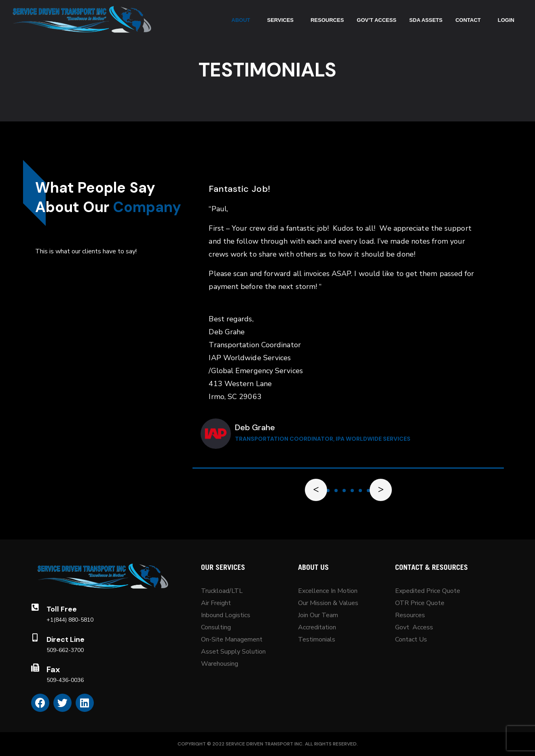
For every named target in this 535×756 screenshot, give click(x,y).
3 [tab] (336, 491)
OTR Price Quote (420, 603)
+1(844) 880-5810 (70, 620)
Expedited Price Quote (428, 591)
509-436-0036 (65, 680)
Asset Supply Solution (233, 652)
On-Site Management (232, 639)
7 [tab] (368, 491)
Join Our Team (318, 615)
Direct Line (66, 639)
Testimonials (317, 639)
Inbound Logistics (226, 615)
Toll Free (62, 609)
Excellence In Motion (328, 591)
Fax (53, 669)
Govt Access (414, 627)
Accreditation (317, 627)
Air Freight (216, 603)
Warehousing (220, 664)
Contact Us (411, 639)
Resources (410, 615)
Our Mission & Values (329, 603)
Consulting (216, 627)
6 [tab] (360, 491)
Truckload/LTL (222, 591)
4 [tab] (344, 491)
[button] (328, 491)
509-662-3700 (65, 650)
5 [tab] (352, 491)
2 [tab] (328, 491)
